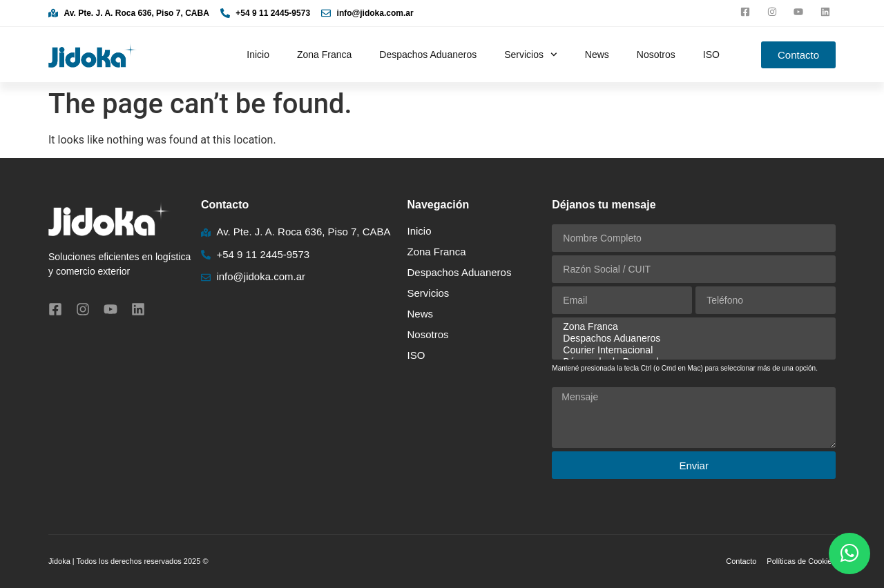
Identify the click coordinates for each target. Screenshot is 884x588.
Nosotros (656, 55)
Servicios (531, 55)
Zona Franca (324, 55)
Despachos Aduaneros (428, 55)
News (597, 55)
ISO (711, 55)
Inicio (258, 55)
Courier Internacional (692, 350)
